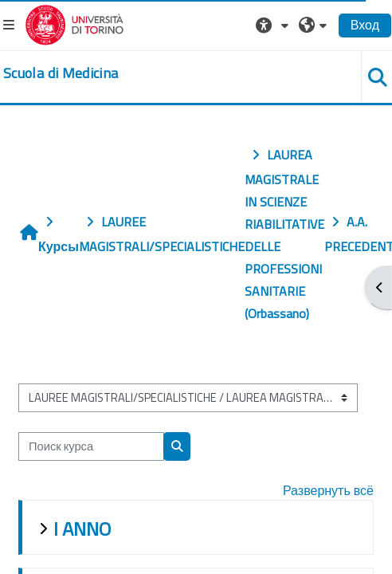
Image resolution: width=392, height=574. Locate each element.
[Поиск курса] (91, 446)
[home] (61, 73)
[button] (274, 25)
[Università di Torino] (74, 23)
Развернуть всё (328, 490)
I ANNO (82, 529)
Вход (365, 25)
